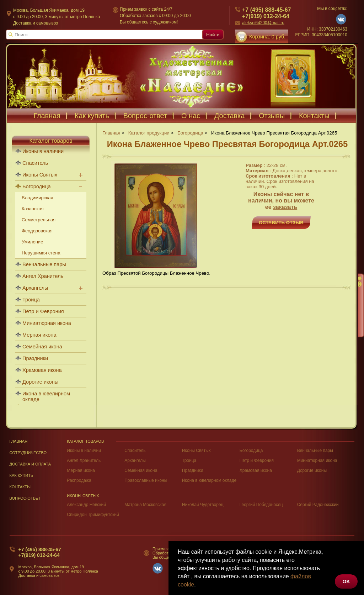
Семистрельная (39, 220)
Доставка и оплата (30, 464)
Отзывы (272, 116)
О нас (191, 116)
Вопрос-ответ (145, 116)
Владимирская (38, 198)
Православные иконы (146, 480)
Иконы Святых (40, 175)
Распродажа (79, 480)
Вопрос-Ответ (25, 498)
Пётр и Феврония (43, 311)
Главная (47, 116)
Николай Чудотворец (203, 505)
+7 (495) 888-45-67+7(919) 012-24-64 (40, 552)
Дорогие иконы (40, 382)
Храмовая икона (42, 370)
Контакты (314, 116)
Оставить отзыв (281, 223)
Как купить (92, 116)
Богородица (37, 186)
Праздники (35, 358)
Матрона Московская (145, 505)
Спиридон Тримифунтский (93, 515)
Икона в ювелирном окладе (46, 396)
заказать (285, 207)
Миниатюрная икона (47, 323)
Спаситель (35, 163)
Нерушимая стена (41, 253)
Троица (31, 300)
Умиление (32, 242)
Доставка (229, 116)
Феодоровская (37, 231)
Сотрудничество (28, 453)
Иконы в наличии (43, 151)
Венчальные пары (44, 264)
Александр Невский (86, 505)
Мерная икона (39, 335)
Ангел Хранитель (43, 276)
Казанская (33, 209)
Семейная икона (42, 347)
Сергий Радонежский (318, 505)
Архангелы (35, 288)
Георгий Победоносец (261, 505)
